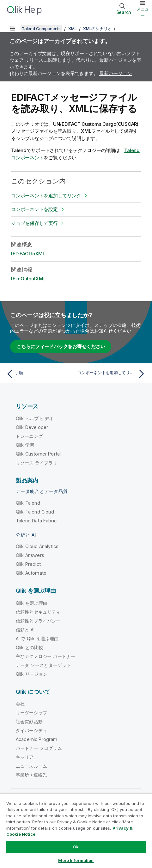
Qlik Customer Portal (38, 454)
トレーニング (29, 436)
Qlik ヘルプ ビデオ (35, 418)
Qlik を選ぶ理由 (32, 603)
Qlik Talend (28, 503)
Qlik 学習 (25, 445)
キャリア (25, 757)
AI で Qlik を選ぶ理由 (37, 638)
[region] (76, 831)
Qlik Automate (31, 573)
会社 (20, 704)
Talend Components (41, 29)
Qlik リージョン (32, 674)
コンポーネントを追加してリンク (46, 196)
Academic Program (37, 739)
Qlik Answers (30, 555)
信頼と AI (25, 630)
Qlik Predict (28, 564)
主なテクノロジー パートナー (46, 656)
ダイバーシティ (31, 730)
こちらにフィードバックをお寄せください (61, 346)
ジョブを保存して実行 (34, 223)
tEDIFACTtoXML (28, 254)
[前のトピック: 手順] (40, 374)
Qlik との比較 (29, 647)
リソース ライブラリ (37, 463)
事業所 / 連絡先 (31, 775)
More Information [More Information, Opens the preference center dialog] (76, 860)
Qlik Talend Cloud (35, 512)
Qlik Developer (32, 427)
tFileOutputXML (28, 279)
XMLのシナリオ (97, 29)
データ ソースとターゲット (43, 665)
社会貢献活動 (29, 721)
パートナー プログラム (39, 748)
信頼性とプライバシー (38, 621)
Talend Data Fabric (36, 521)
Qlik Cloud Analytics (37, 546)
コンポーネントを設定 (34, 209)
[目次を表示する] (13, 29)
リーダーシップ (31, 713)
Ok (76, 847)
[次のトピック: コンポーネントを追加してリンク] (112, 374)
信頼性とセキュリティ (38, 612)
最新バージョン (116, 73)
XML (72, 29)
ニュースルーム (31, 766)
